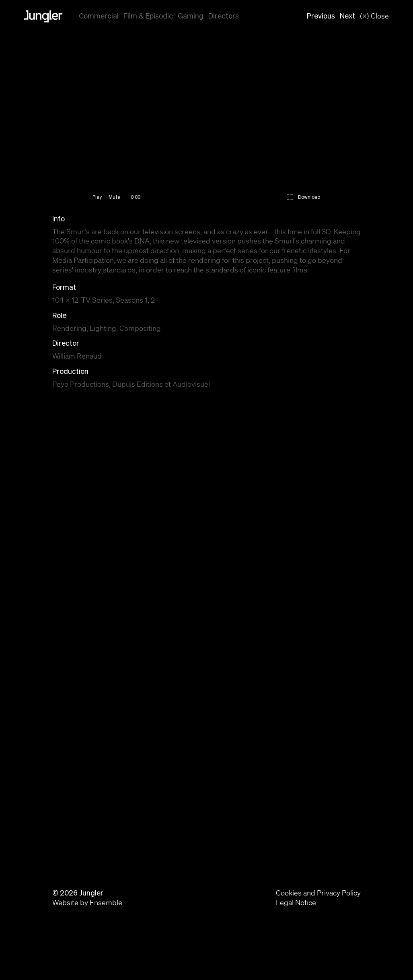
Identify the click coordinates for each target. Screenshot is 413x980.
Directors (224, 16)
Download (309, 197)
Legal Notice (296, 902)
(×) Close (374, 16)
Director (66, 343)
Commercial (99, 16)
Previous (321, 16)
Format (64, 287)
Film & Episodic (148, 16)
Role (59, 315)
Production (70, 371)
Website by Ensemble (87, 902)
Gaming (191, 16)
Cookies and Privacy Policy (318, 893)
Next (347, 16)
